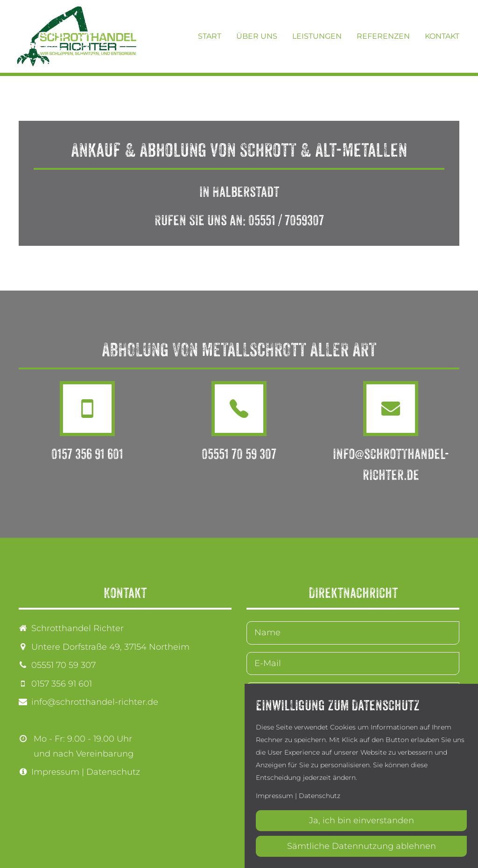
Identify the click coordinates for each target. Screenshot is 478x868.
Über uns (257, 36)
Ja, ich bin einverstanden (362, 820)
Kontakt (442, 36)
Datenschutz (113, 772)
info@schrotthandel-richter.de (95, 702)
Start (210, 36)
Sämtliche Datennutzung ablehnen (362, 846)
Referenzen (383, 36)
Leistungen (317, 36)
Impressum (55, 772)
